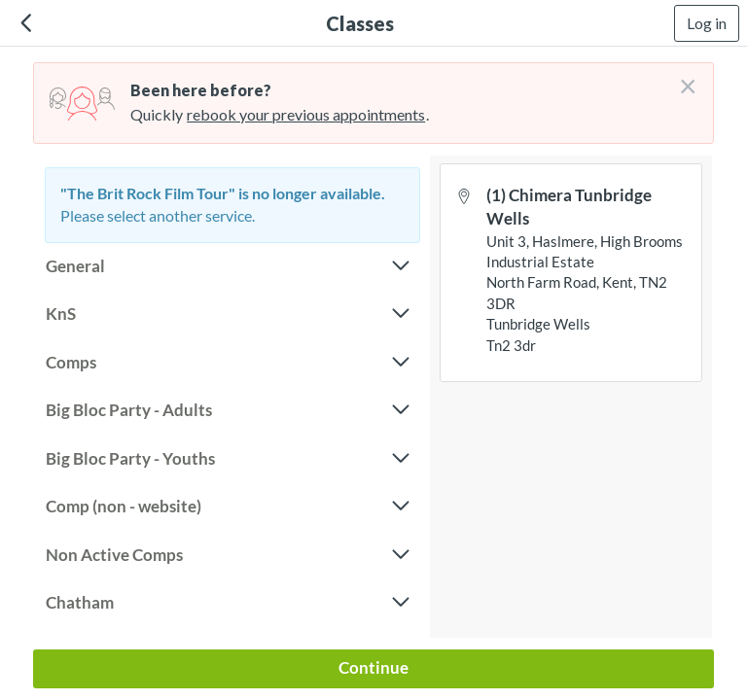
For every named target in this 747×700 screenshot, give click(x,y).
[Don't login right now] (682, 79)
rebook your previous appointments (306, 114)
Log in (707, 23)
